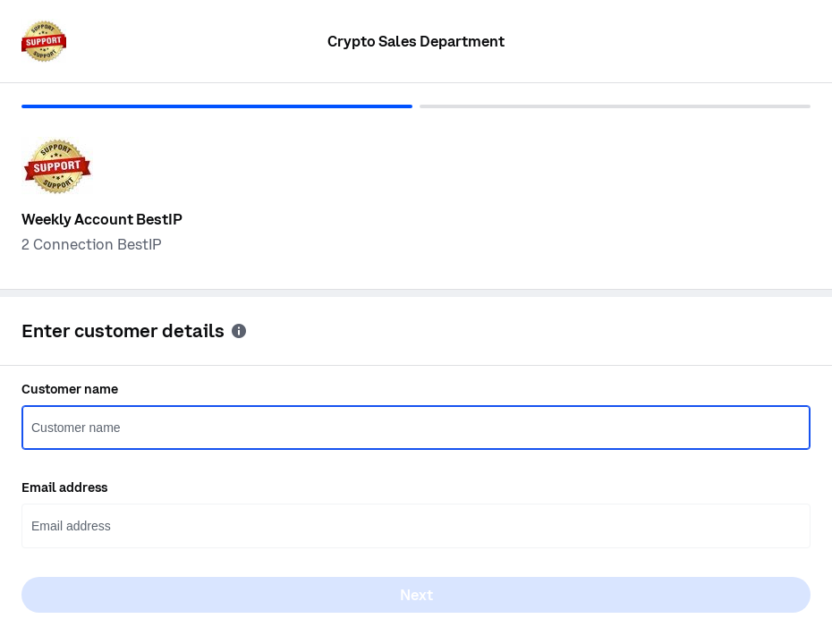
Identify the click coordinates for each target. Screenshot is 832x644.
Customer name (70, 389)
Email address (64, 487)
